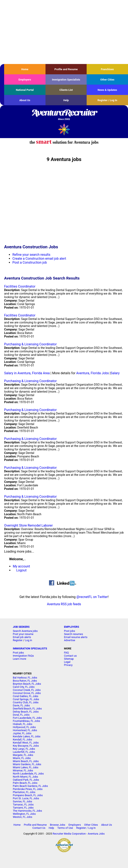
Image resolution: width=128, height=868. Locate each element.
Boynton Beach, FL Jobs (27, 684)
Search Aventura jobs (25, 631)
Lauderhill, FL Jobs (24, 752)
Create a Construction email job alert (39, 259)
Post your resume (23, 634)
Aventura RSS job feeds (64, 604)
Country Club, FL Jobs (26, 702)
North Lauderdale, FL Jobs (28, 774)
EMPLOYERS (72, 627)
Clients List (66, 90)
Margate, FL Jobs (23, 755)
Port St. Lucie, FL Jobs (26, 798)
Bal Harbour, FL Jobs (25, 678)
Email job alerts (22, 637)
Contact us (71, 656)
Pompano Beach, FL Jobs (28, 795)
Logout (22, 570)
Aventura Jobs (96, 834)
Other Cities (107, 80)
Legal (67, 662)
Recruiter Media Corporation (69, 834)
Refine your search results (31, 255)
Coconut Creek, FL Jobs (27, 690)
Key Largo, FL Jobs (24, 749)
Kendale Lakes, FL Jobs (27, 736)
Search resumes (74, 634)
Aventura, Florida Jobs (93, 373)
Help (66, 100)
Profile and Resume (66, 69)
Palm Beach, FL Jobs (25, 783)
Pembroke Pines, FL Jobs (28, 789)
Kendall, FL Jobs (22, 740)
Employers (25, 80)
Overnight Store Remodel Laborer (28, 525)
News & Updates (107, 90)
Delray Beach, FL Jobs (26, 712)
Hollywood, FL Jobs (24, 727)
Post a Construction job (30, 262)
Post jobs (70, 631)
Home (25, 69)
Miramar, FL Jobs (23, 770)
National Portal (25, 90)
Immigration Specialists (66, 80)
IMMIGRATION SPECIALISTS (30, 648)
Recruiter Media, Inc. (64, 129)
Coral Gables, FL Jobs (26, 696)
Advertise (70, 640)
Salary (115, 373)
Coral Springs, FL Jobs (26, 699)
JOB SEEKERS (21, 627)
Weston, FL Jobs (23, 817)
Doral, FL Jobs (21, 715)
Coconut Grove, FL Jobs (27, 693)
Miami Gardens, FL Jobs (27, 764)
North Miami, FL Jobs (25, 777)
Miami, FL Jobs (22, 758)
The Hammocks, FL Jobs (27, 811)
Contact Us (39, 828)
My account (21, 566)
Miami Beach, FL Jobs (26, 761)
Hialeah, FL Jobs (23, 724)
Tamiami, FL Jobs (23, 808)
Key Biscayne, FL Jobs (26, 746)
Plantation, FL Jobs (24, 792)
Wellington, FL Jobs (24, 814)
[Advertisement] (64, 32)
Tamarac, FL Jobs (23, 805)
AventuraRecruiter (64, 115)
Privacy (68, 665)
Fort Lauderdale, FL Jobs (27, 718)
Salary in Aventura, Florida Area (27, 373)
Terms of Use (65, 828)
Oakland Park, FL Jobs (26, 780)
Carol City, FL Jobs (24, 687)
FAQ (66, 653)
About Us (25, 100)
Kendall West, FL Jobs (26, 743)
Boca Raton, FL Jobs (25, 681)
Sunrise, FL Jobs (23, 801)
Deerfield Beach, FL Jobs (27, 709)
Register (18, 640)
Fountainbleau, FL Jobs (26, 721)
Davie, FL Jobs (21, 705)
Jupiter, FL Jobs (22, 733)
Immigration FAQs (23, 656)
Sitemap (69, 659)
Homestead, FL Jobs (25, 730)
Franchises (107, 69)
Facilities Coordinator (20, 286)
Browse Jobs (58, 825)
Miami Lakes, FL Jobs (26, 767)
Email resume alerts (76, 637)
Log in (28, 640)
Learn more (20, 659)
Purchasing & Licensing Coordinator (30, 344)
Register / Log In (107, 100)
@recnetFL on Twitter (92, 597)
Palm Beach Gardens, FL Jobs (30, 786)
